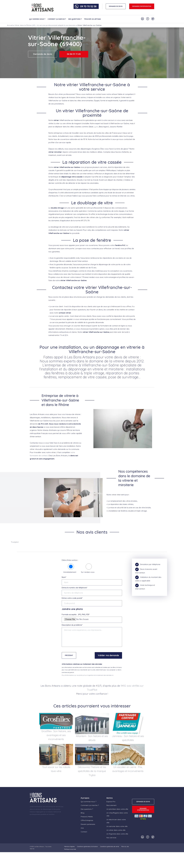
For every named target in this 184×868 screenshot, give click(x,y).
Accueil (10, 25)
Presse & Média (87, 817)
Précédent (69, 655)
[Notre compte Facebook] (148, 19)
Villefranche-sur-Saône (70, 120)
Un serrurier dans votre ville (117, 826)
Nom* (64, 577)
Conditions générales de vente (110, 846)
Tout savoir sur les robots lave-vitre (56, 769)
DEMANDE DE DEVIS (116, 6)
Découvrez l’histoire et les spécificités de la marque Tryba (92, 771)
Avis (82, 828)
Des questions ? (75, 19)
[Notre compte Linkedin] (142, 19)
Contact (84, 832)
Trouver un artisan (92, 19)
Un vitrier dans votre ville (116, 830)
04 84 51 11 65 (74, 54)
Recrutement (111, 805)
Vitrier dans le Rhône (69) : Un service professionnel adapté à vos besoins (45, 25)
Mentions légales (69, 846)
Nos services (111, 838)
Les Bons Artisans (39, 847)
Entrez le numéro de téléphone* (75, 588)
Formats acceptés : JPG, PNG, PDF (76, 614)
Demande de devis (43, 54)
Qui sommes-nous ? (37, 19)
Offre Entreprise (87, 820)
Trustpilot (15, 542)
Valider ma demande (108, 655)
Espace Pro (111, 802)
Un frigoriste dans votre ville (117, 834)
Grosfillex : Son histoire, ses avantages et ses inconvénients (56, 735)
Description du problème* (72, 625)
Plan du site (125, 846)
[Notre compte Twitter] (153, 19)
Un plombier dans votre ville (117, 809)
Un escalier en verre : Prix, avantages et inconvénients (128, 769)
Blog (82, 813)
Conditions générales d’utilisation (87, 846)
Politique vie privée (70, 849)
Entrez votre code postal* (72, 598)
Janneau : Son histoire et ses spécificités (128, 738)
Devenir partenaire (88, 824)
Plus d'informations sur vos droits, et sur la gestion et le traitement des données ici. (88, 675)
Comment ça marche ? (57, 19)
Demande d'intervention (142, 6)
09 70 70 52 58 (88, 6)
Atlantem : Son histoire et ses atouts (92, 738)
